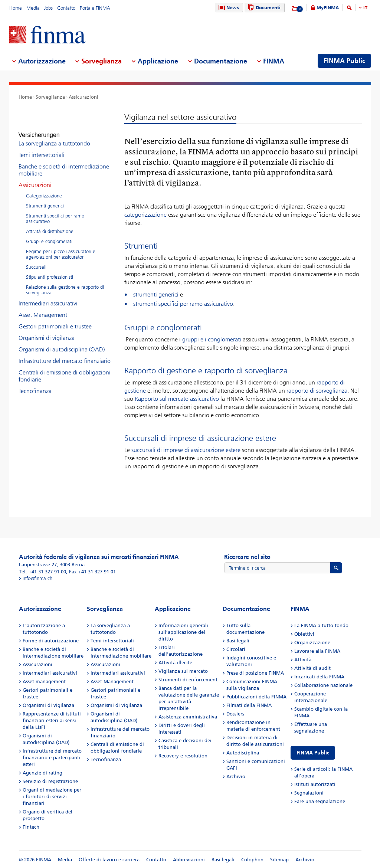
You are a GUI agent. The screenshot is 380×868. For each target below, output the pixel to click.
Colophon (252, 860)
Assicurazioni (83, 97)
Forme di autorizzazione (51, 641)
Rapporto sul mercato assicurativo (177, 399)
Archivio (236, 777)
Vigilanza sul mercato (183, 671)
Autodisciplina (243, 753)
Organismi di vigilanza (47, 331)
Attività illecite (175, 663)
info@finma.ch (37, 578)
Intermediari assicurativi (48, 297)
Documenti (263, 8)
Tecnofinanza (35, 384)
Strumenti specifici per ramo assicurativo (55, 212)
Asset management (44, 682)
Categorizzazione (44, 189)
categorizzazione (145, 215)
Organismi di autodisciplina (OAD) (62, 343)
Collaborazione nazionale (323, 685)
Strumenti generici (45, 199)
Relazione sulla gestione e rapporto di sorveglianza (65, 283)
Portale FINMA (95, 8)
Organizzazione (312, 643)
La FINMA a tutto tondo (321, 625)
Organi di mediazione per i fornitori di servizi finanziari (52, 797)
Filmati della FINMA (249, 705)
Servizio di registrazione (50, 781)
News (228, 8)
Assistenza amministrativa (188, 717)
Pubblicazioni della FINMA (256, 697)
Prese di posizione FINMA (255, 673)
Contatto (66, 8)
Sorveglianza (50, 97)
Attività (303, 660)
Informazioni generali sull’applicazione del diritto (183, 632)
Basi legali (238, 641)
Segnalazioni (309, 793)
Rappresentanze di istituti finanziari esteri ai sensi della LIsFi (52, 720)
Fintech (31, 827)
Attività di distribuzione (50, 225)
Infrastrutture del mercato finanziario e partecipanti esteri (52, 758)
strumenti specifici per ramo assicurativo (183, 304)
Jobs (48, 8)
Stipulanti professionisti (50, 270)
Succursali (36, 260)
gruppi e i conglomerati (212, 339)
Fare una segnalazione (320, 801)
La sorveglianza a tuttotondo (54, 137)
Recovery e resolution (183, 756)
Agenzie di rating (42, 773)
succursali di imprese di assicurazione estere (186, 450)
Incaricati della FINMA (319, 677)
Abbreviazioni (189, 860)
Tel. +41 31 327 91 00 (42, 572)
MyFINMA (328, 8)
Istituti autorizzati (315, 784)
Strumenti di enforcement (188, 680)
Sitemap (279, 860)
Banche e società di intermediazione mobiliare (64, 163)
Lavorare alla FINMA (317, 651)
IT (365, 8)
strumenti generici (156, 294)
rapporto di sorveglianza (317, 391)
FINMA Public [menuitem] (344, 61)
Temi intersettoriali (42, 148)
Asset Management (43, 308)
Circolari (236, 649)
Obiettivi (304, 634)
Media (33, 8)
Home (16, 8)
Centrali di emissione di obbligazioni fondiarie (65, 369)
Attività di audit (312, 668)
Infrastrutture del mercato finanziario (65, 354)
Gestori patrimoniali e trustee (55, 320)
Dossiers (235, 714)
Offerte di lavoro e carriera (109, 860)
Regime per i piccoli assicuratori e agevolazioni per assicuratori (61, 248)
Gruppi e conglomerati (49, 235)
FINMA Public (313, 753)
